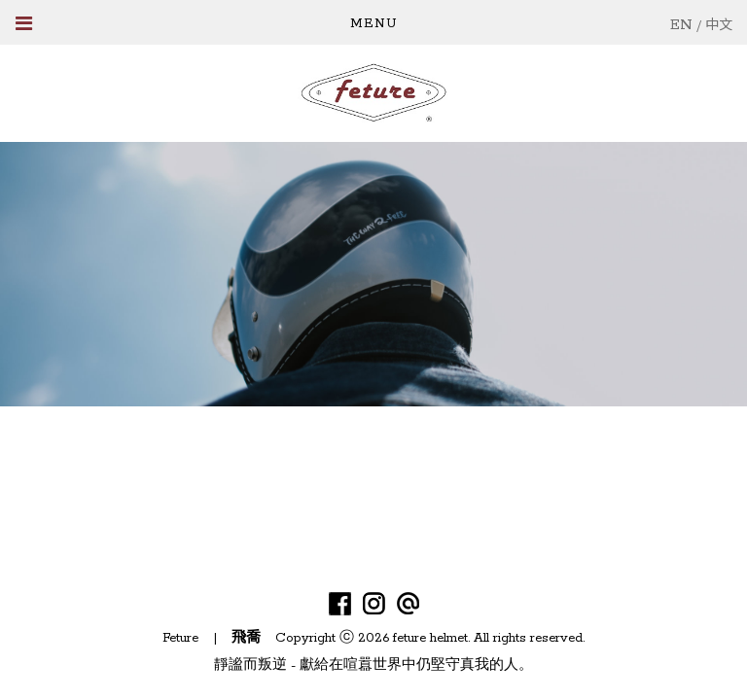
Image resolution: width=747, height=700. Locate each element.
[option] (373, 274)
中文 (719, 26)
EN (681, 25)
